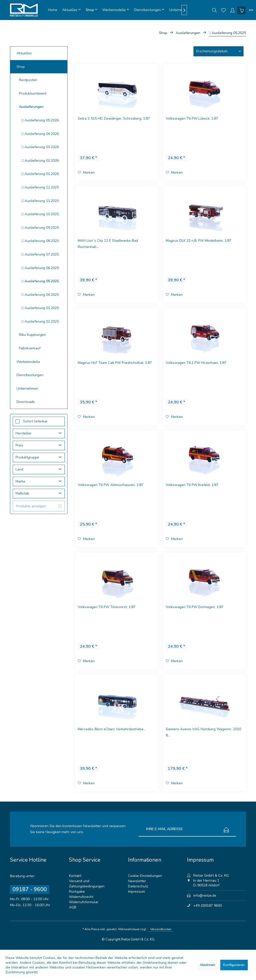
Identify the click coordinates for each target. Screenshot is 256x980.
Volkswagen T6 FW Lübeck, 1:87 (192, 118)
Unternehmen (27, 389)
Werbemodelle (28, 362)
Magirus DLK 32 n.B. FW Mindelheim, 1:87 (198, 241)
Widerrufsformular (84, 902)
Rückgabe (77, 892)
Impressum (136, 892)
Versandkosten (161, 929)
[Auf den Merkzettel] (86, 173)
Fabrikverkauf (30, 348)
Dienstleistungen (30, 375)
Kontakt (75, 876)
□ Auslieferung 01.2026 (40, 174)
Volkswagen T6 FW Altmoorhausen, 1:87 (110, 485)
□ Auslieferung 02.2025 (40, 321)
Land (19, 469)
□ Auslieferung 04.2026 (40, 134)
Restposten (28, 80)
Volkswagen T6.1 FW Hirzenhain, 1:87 (196, 363)
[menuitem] (53, 10)
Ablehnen (207, 965)
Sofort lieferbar (35, 421)
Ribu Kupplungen (32, 335)
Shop (21, 67)
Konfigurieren (234, 965)
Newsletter (137, 881)
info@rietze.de (205, 896)
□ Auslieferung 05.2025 (40, 281)
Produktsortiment (33, 93)
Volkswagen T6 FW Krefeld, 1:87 (192, 485)
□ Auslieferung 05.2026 (40, 120)
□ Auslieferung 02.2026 (40, 161)
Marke (20, 481)
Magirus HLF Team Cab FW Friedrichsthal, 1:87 (115, 363)
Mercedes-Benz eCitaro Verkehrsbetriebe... (112, 729)
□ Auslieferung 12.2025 (40, 187)
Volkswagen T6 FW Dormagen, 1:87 (194, 607)
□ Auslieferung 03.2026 (40, 147)
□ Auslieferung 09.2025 (40, 228)
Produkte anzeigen (39, 506)
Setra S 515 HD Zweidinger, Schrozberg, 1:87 (114, 118)
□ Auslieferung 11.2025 (40, 201)
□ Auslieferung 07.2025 (40, 254)
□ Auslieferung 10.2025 (40, 214)
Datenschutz (138, 886)
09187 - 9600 (30, 889)
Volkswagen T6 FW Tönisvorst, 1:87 (106, 607)
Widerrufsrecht (81, 897)
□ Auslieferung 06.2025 (40, 268)
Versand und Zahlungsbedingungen (87, 884)
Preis (19, 445)
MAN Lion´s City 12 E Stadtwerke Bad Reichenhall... (108, 244)
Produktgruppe (27, 457)
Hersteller (23, 433)
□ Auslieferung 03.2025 (40, 308)
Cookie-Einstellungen (145, 876)
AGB (73, 907)
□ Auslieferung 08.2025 (40, 241)
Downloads (26, 402)
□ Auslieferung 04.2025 (40, 295)
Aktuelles (24, 53)
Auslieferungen (31, 107)
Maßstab (22, 493)
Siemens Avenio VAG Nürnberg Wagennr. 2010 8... (203, 732)
